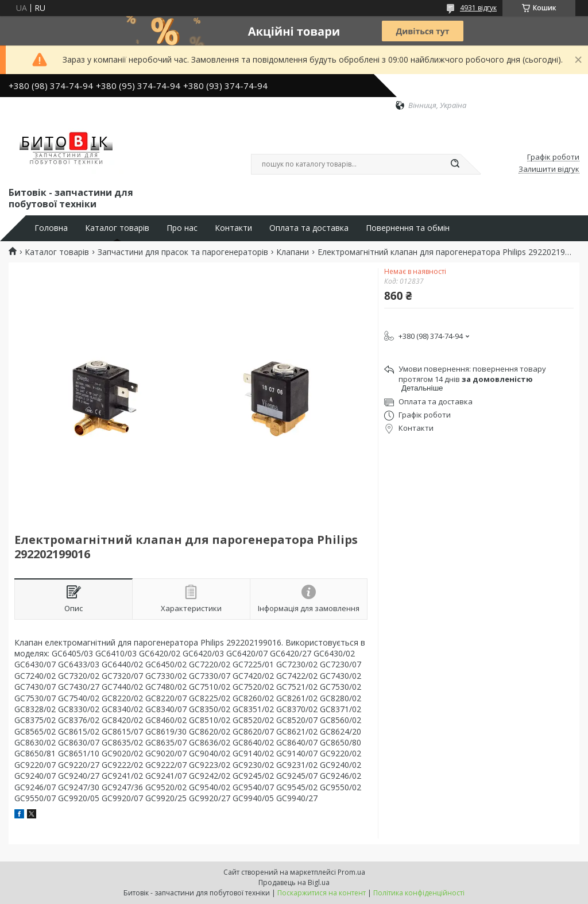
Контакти (233, 228)
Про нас (182, 228)
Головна (51, 228)
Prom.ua (351, 872)
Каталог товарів (117, 228)
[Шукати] (455, 164)
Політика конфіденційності (419, 893)
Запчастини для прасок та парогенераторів (183, 252)
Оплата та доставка (309, 228)
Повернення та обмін (408, 228)
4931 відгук (478, 8)
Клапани (293, 252)
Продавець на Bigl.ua (294, 882)
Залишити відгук (549, 169)
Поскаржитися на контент (322, 893)
